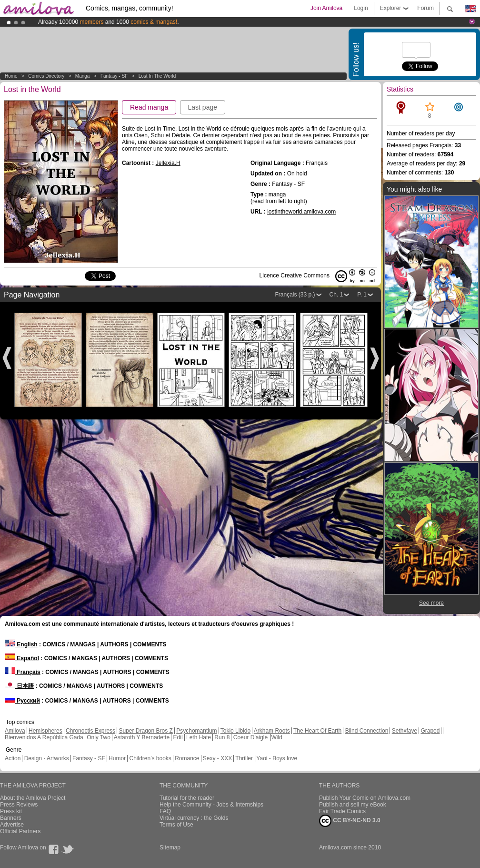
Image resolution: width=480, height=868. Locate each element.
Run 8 (222, 737)
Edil (178, 737)
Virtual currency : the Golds (194, 818)
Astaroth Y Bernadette (142, 737)
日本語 (19, 686)
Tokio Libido (235, 731)
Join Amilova (326, 8)
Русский (22, 701)
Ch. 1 (336, 295)
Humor (117, 758)
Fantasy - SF (114, 76)
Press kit (11, 811)
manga (83, 76)
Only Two (99, 737)
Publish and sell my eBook (353, 805)
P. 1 (362, 295)
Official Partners (20, 831)
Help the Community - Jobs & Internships (211, 805)
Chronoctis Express (90, 731)
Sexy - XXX (217, 758)
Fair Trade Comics (342, 811)
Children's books (150, 758)
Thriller (245, 758)
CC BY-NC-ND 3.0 (350, 821)
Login (361, 8)
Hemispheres (45, 731)
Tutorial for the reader (187, 798)
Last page (203, 107)
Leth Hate (199, 737)
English (21, 644)
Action (13, 758)
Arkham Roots (272, 731)
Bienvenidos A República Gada (44, 737)
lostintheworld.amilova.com (301, 212)
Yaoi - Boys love (277, 758)
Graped (430, 731)
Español (22, 658)
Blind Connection (367, 731)
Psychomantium (196, 731)
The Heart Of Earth (317, 731)
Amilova (15, 731)
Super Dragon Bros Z (145, 731)
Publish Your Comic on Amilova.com (365, 798)
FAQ (165, 811)
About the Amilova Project (33, 798)
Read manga (149, 107)
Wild (276, 737)
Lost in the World (157, 76)
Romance (187, 758)
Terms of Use (176, 825)
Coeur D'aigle (251, 737)
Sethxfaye (405, 731)
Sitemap (170, 848)
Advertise (12, 825)
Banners (11, 818)
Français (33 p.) (295, 295)
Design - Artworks (47, 758)
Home (11, 76)
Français (23, 672)
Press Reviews (19, 805)
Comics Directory (46, 76)
